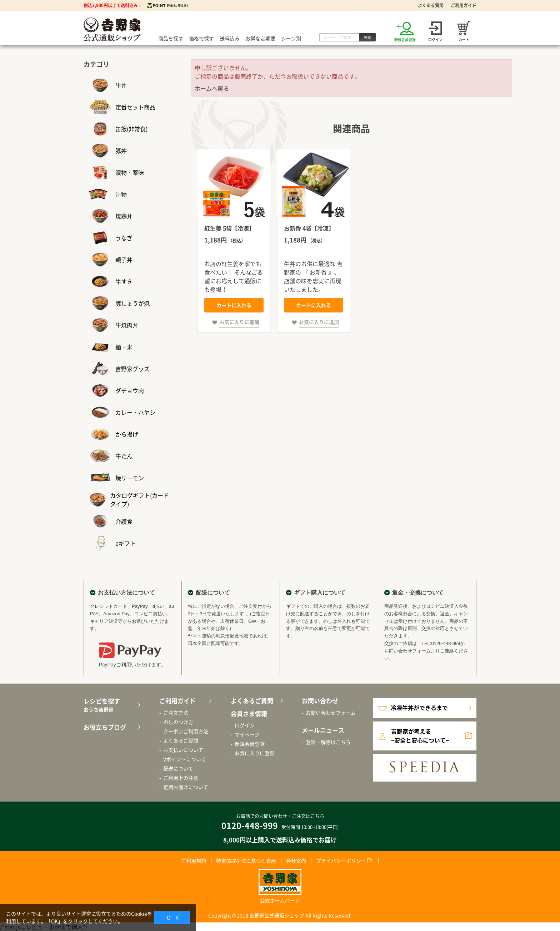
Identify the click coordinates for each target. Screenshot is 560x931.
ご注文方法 (176, 713)
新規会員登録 (250, 744)
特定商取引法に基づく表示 (246, 861)
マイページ (247, 734)
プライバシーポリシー (341, 861)
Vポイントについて (185, 759)
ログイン (245, 725)
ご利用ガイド (464, 5)
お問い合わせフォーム (407, 651)
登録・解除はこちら (328, 742)
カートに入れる (234, 305)
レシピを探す (111, 705)
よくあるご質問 (181, 740)
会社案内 (296, 861)
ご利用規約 (194, 861)
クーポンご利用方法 (186, 731)
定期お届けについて (186, 787)
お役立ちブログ (105, 727)
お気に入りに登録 (255, 753)
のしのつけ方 (178, 722)
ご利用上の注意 (181, 778)
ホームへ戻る (212, 88)
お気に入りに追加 (239, 322)
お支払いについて (183, 750)
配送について (178, 768)
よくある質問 (431, 5)
